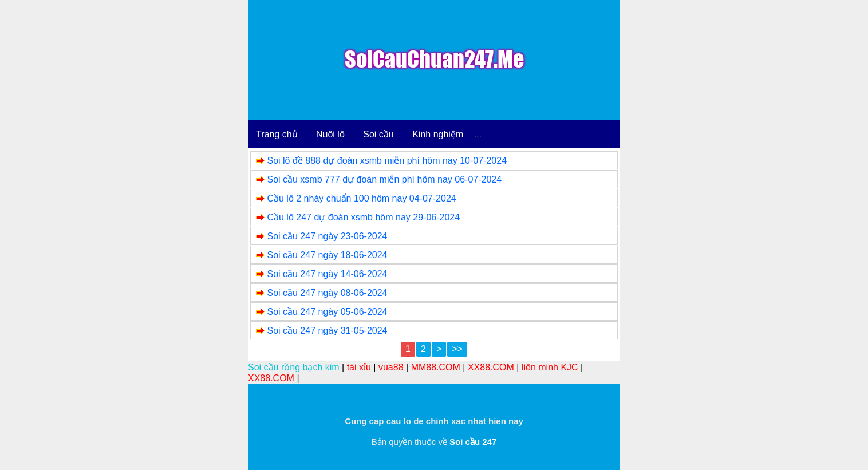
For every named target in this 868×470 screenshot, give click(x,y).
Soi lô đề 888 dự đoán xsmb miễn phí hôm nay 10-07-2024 (387, 161)
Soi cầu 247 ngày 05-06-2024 (327, 312)
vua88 (391, 367)
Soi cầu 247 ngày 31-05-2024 (327, 331)
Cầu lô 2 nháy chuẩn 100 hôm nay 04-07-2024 (361, 198)
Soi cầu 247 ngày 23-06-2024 (327, 236)
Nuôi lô (330, 134)
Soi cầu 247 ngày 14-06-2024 (327, 274)
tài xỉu (359, 367)
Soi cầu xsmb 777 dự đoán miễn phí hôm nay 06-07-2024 (384, 179)
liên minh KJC (550, 367)
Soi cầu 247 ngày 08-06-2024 (327, 293)
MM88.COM (436, 367)
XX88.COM (491, 367)
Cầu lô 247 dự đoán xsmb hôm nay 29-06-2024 (363, 217)
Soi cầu (378, 134)
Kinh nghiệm (438, 134)
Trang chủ (277, 134)
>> (457, 349)
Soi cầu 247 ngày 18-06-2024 (327, 255)
